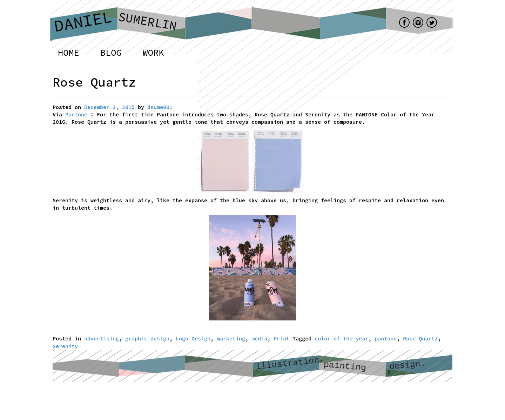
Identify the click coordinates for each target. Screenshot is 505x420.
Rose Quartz (420, 338)
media (259, 338)
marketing (231, 338)
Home (69, 53)
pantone (386, 338)
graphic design (147, 338)
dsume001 (160, 107)
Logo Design (193, 338)
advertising (102, 338)
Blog (111, 53)
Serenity (65, 346)
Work (153, 53)
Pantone (76, 114)
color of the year (341, 338)
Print (281, 338)
